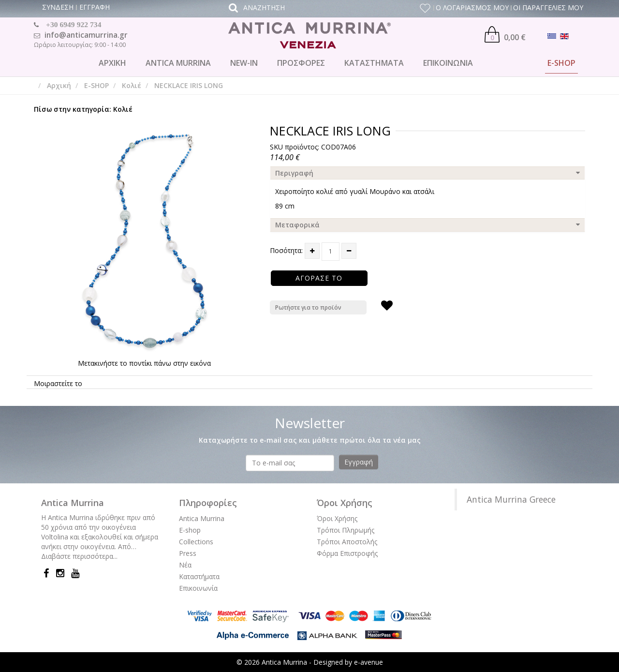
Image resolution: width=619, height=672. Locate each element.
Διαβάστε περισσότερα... (79, 556)
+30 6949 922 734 (74, 25)
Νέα (185, 565)
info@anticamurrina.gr (86, 35)
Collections (196, 542)
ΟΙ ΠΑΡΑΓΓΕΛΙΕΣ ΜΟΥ (548, 7)
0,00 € (505, 34)
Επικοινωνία (198, 588)
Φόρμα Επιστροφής (347, 553)
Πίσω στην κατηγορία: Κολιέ (83, 109)
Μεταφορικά (297, 225)
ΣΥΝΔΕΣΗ (58, 7)
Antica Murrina (202, 518)
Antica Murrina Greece (511, 499)
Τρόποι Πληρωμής (346, 530)
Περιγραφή (294, 173)
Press (188, 553)
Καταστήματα (199, 576)
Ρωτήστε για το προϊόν (308, 307)
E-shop (190, 530)
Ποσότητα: (286, 250)
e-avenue (368, 662)
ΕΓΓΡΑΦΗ (95, 7)
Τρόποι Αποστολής (347, 542)
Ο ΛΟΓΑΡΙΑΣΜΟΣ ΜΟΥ (472, 7)
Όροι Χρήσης (337, 518)
